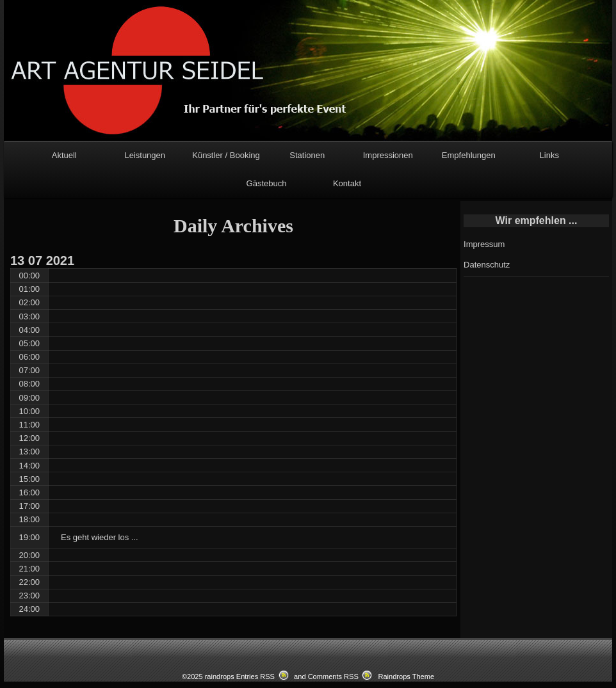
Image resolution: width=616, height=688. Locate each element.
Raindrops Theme (406, 676)
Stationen (307, 155)
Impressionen (388, 155)
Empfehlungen (469, 155)
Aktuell (64, 155)
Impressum (484, 244)
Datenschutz (487, 265)
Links (549, 155)
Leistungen (145, 155)
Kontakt (347, 183)
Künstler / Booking (226, 155)
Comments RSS (333, 676)
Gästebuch (267, 183)
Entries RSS (255, 676)
